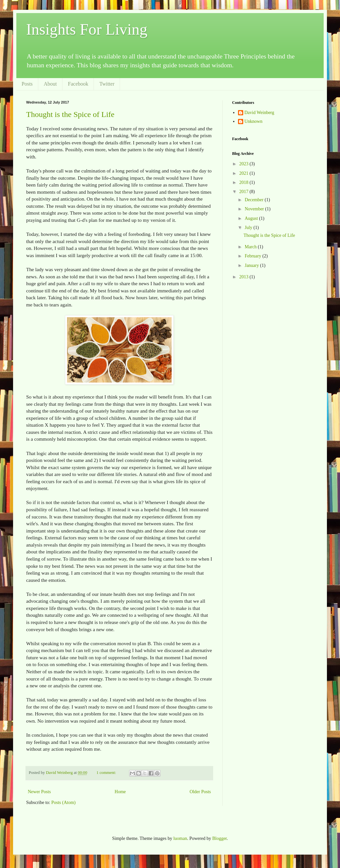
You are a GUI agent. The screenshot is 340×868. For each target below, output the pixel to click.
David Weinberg (259, 113)
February (253, 256)
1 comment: (107, 773)
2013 (245, 277)
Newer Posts (39, 792)
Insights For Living (87, 29)
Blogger (219, 838)
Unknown (254, 121)
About (50, 84)
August (252, 218)
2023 (245, 164)
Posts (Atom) (63, 802)
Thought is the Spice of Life (70, 114)
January (252, 265)
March (251, 247)
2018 (245, 182)
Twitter (107, 84)
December (255, 200)
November (255, 209)
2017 (245, 192)
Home (120, 792)
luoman (180, 838)
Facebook (78, 84)
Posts (27, 84)
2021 (245, 173)
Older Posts (200, 792)
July (249, 228)
